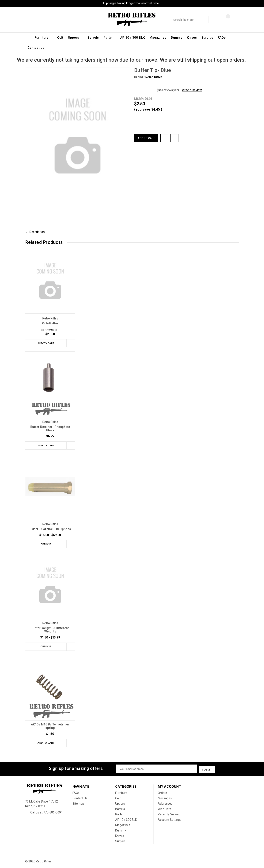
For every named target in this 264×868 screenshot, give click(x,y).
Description (39, 232)
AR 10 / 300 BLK (132, 38)
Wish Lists (164, 809)
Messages (165, 798)
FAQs (222, 38)
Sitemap (78, 804)
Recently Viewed (169, 815)
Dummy (177, 38)
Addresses (165, 804)
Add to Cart (45, 343)
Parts (109, 38)
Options (45, 545)
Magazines (158, 38)
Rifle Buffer (50, 323)
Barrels (93, 38)
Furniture (44, 38)
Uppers (75, 38)
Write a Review (192, 90)
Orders (162, 793)
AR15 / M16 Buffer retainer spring (50, 727)
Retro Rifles (154, 77)
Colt (60, 38)
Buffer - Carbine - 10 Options (50, 529)
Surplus (207, 38)
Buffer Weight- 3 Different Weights (50, 630)
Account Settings (170, 820)
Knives (192, 38)
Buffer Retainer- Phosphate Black (50, 429)
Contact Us (36, 48)
